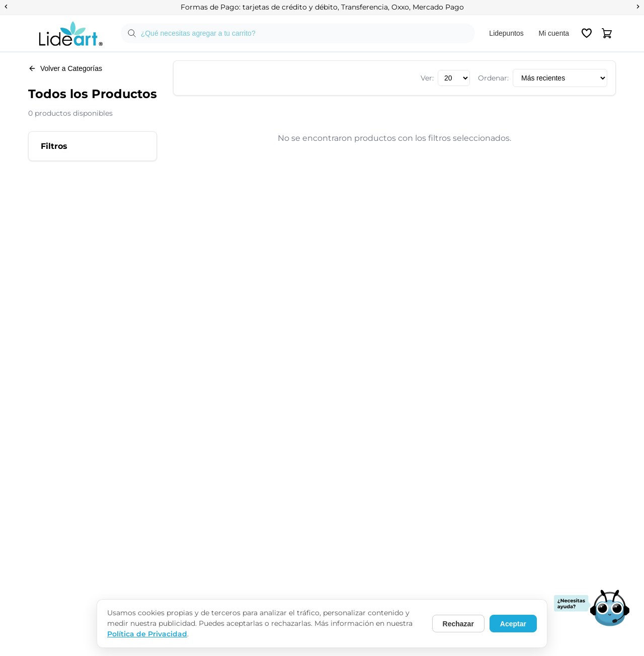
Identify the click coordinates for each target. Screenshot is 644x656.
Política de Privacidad (147, 634)
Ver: (427, 78)
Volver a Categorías (65, 68)
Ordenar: (493, 78)
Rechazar (458, 624)
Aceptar (513, 624)
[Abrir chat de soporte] (592, 609)
